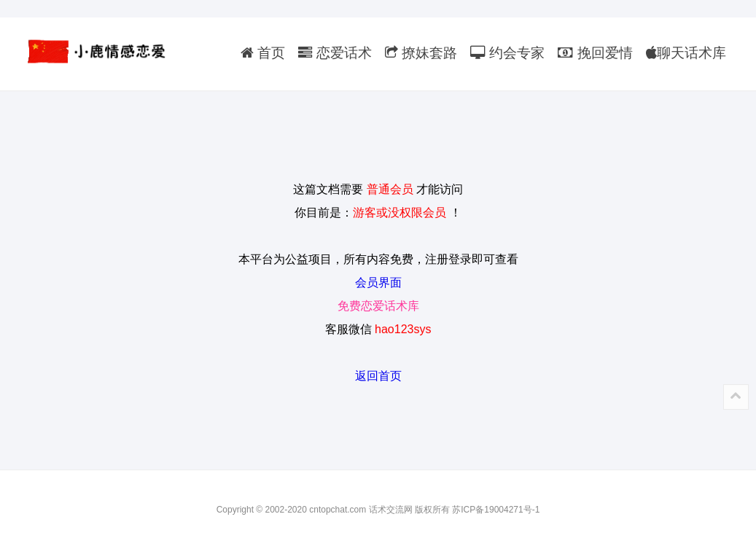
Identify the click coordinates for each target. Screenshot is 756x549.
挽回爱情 (595, 53)
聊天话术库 (686, 53)
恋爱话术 (335, 53)
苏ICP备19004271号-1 (496, 510)
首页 (263, 53)
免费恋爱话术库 (378, 306)
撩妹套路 (421, 53)
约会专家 (507, 53)
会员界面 (378, 283)
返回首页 (378, 376)
